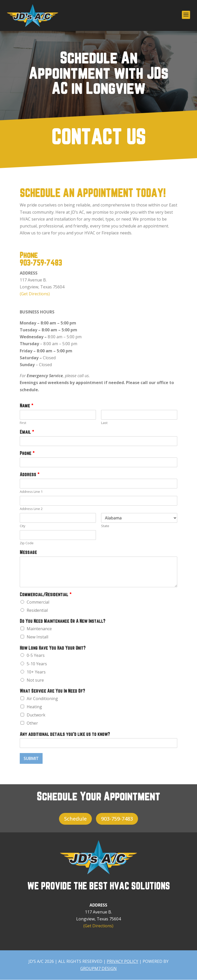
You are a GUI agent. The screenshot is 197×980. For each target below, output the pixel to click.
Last (104, 423)
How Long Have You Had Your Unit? (53, 648)
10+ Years (36, 672)
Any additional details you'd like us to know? (65, 734)
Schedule (75, 819)
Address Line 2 (31, 509)
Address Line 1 (31, 492)
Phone (27, 454)
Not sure (35, 680)
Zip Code (27, 543)
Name (26, 406)
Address (29, 475)
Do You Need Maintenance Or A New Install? (63, 621)
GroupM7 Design (98, 968)
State (105, 526)
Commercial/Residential (46, 595)
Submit (31, 758)
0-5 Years (36, 655)
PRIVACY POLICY (122, 961)
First (23, 423)
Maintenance (39, 629)
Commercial (38, 602)
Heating (34, 707)
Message (28, 553)
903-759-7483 (41, 263)
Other (32, 723)
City (23, 526)
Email (27, 432)
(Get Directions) (35, 294)
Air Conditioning (42, 699)
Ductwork (36, 715)
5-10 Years (37, 664)
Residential (37, 610)
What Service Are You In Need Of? (52, 691)
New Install (37, 637)
